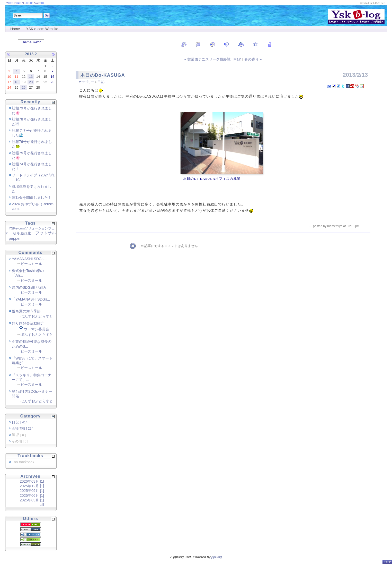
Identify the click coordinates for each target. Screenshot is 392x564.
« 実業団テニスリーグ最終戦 (208, 59)
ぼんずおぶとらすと (37, 316)
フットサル (46, 233)
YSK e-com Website (42, 29)
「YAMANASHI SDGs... (31, 299)
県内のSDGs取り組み (29, 287)
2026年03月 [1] (32, 481)
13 (31, 77)
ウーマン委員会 (37, 329)
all (42, 505)
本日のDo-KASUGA (103, 75)
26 (24, 87)
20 (31, 82)
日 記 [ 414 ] (21, 422)
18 (16, 82)
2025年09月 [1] (32, 491)
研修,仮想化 (22, 233)
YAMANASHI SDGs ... (30, 259)
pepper (15, 238)
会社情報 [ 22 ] (23, 429)
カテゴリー (86, 82)
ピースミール (31, 264)
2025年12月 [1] (32, 486)
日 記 (101, 82)
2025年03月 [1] (32, 500)
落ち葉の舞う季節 (26, 311)
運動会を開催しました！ (32, 198)
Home (15, 29)
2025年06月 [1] (32, 495)
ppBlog (217, 557)
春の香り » (253, 59)
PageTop (387, 562)
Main (237, 59)
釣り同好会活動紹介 (28, 323)
